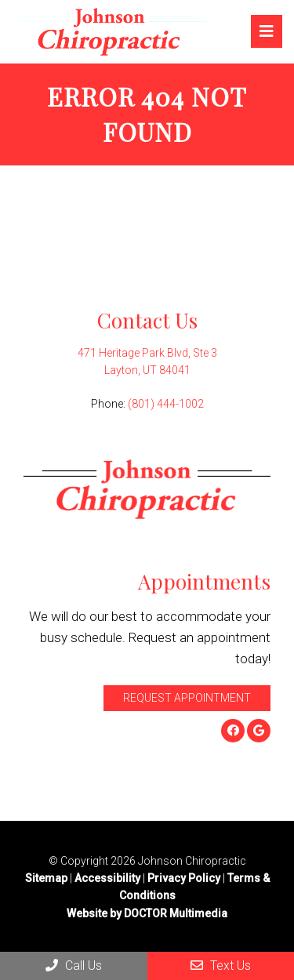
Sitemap (46, 878)
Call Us (74, 965)
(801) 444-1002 (166, 404)
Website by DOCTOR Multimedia (147, 913)
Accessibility (107, 878)
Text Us (221, 965)
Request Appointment (187, 698)
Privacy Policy (185, 878)
